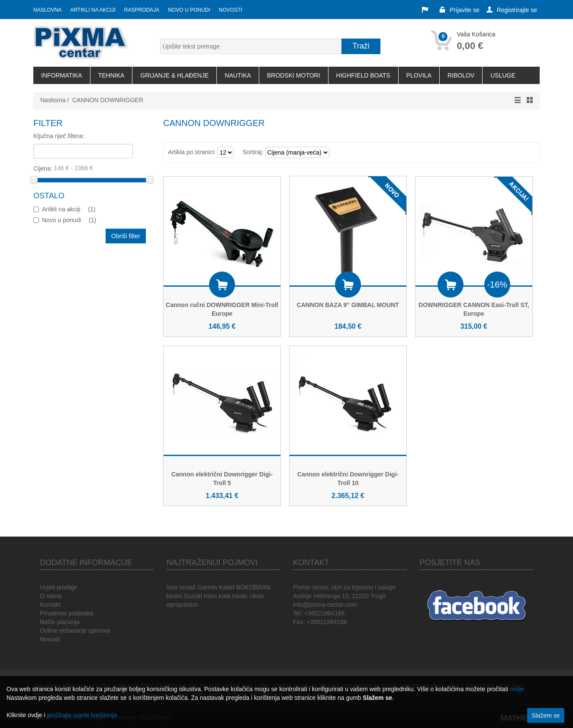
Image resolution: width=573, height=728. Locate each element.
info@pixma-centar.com (325, 605)
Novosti (231, 10)
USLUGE (503, 75)
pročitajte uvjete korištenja (82, 715)
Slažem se (546, 715)
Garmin (207, 587)
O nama (51, 596)
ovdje (517, 689)
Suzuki (193, 596)
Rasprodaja (142, 10)
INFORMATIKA (62, 75)
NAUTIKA (238, 75)
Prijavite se (459, 10)
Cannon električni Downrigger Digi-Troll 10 (348, 479)
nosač (188, 587)
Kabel (227, 587)
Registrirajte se (512, 10)
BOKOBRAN (253, 587)
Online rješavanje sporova (75, 631)
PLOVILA (419, 75)
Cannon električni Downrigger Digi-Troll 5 (222, 479)
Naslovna (47, 10)
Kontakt (50, 605)
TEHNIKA (111, 75)
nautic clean (248, 596)
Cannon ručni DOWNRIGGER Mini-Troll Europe (222, 309)
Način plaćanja (60, 622)
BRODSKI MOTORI (294, 75)
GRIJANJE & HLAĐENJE (174, 75)
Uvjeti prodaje (58, 587)
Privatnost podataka (67, 613)
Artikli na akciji (93, 10)
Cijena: (90, 168)
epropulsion (182, 605)
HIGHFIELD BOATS (363, 75)
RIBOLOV (461, 75)
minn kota (217, 596)
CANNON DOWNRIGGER (108, 100)
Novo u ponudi (189, 10)
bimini (175, 596)
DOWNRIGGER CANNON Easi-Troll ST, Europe (474, 309)
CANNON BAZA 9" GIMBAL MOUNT (348, 305)
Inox (172, 587)
